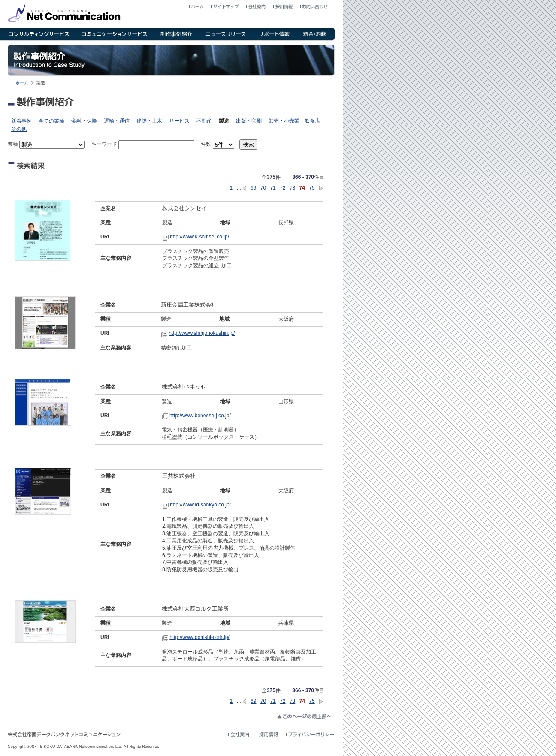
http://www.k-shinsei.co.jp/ (199, 237)
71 (273, 188)
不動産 (204, 121)
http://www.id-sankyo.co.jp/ (200, 505)
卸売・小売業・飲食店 (294, 121)
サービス (179, 121)
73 (292, 188)
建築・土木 (149, 121)
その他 (19, 129)
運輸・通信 (117, 121)
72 (283, 188)
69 (253, 188)
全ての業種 (51, 121)
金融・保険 (84, 121)
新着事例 (21, 121)
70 (263, 188)
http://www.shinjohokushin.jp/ (202, 333)
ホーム (22, 83)
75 (312, 188)
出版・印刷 (249, 121)
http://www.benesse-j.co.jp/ (200, 416)
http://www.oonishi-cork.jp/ (199, 637)
